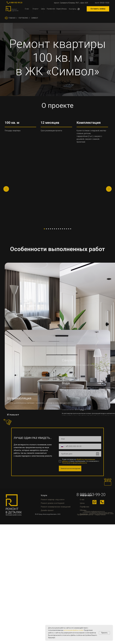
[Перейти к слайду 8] (59, 229)
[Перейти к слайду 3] (48, 229)
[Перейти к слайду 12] (67, 229)
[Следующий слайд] (109, 189)
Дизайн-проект (47, 510)
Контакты (73, 9)
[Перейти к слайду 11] (65, 229)
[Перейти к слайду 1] (44, 229)
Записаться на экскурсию (70, 468)
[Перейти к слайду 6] (54, 229)
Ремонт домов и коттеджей (53, 503)
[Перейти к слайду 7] (56, 229)
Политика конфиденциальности (95, 511)
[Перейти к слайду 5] (52, 229)
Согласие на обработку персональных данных (98, 513)
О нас (27, 9)
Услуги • (36, 9)
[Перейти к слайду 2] (46, 229)
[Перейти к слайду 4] (50, 229)
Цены (43, 9)
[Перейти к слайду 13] (69, 229)
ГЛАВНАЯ (10, 18)
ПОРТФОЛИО (23, 18)
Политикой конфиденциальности (75, 463)
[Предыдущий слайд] (6, 189)
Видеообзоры (62, 9)
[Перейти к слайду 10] (63, 229)
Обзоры (83, 510)
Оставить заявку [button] (98, 9)
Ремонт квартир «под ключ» (53, 500)
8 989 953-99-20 (91, 495)
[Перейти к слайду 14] (71, 229)
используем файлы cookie (73, 630)
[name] (80, 439)
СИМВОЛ (35, 18)
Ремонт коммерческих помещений (56, 507)
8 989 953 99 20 (16, 3)
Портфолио (51, 9)
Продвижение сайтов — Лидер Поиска (91, 515)
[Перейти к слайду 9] (61, 229)
